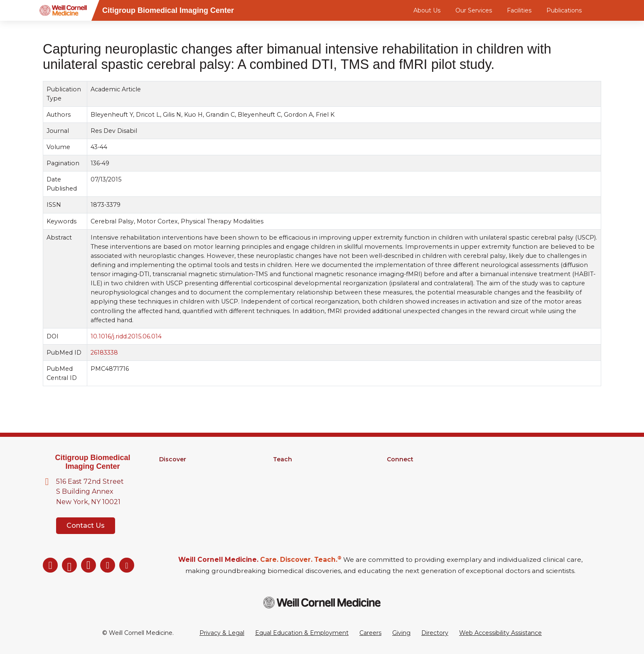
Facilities (519, 10)
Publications (564, 10)
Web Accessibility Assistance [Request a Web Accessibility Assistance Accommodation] (500, 633)
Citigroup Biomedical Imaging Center (92, 462)
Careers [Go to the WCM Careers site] (370, 633)
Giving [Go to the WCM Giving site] (401, 633)
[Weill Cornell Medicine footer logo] (322, 602)
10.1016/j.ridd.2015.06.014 (126, 336)
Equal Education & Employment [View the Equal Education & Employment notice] (302, 633)
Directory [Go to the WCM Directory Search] (435, 633)
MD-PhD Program (300, 481)
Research (173, 470)
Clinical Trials (177, 492)
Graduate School (297, 470)
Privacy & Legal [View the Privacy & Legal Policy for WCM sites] (222, 633)
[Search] (602, 10)
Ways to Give (406, 502)
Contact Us (86, 525)
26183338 (104, 353)
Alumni (397, 470)
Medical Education (300, 492)
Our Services (474, 10)
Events (397, 492)
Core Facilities (179, 481)
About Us (427, 10)
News (395, 481)
